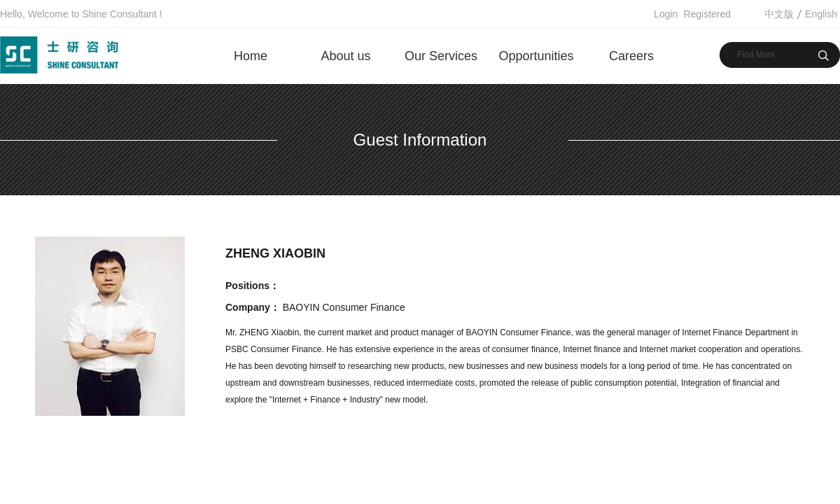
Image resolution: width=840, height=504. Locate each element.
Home (251, 56)
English (821, 14)
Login (666, 14)
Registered (707, 14)
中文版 (779, 14)
